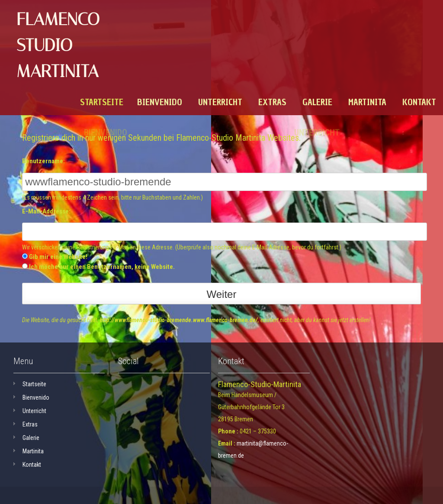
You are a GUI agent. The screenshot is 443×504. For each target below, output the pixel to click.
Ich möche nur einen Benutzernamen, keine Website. (102, 267)
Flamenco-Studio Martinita (61, 45)
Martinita (367, 102)
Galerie (317, 102)
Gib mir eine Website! (58, 257)
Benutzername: (43, 161)
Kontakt (419, 102)
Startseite (102, 102)
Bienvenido (160, 102)
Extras (272, 102)
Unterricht (220, 102)
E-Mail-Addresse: (46, 211)
